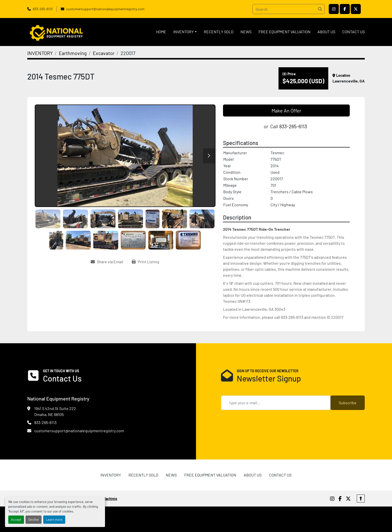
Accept (16, 519)
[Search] (288, 9)
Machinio (110, 499)
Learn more (54, 519)
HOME (161, 32)
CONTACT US (353, 32)
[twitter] (356, 9)
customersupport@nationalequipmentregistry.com (105, 9)
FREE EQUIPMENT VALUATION (284, 32)
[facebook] (345, 9)
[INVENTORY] (40, 53)
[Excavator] (104, 53)
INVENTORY (183, 32)
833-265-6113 (43, 9)
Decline (33, 519)
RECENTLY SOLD (219, 32)
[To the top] (361, 498)
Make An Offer (286, 110)
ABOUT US (326, 32)
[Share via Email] (109, 262)
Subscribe (348, 403)
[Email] (276, 403)
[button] (185, 32)
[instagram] (334, 9)
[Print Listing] (145, 262)
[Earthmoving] (73, 53)
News (246, 32)
